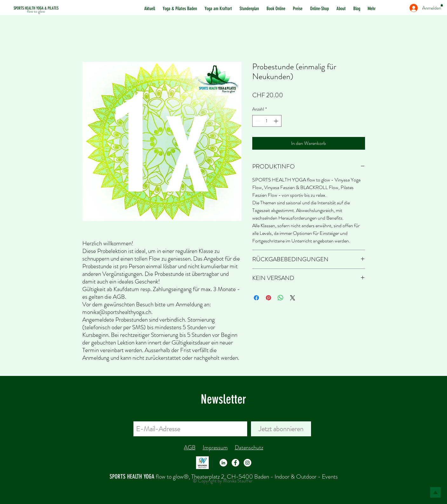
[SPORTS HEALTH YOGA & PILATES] (36, 8)
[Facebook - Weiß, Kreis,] (235, 463)
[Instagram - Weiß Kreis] (247, 463)
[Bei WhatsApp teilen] (281, 298)
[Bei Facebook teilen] (256, 298)
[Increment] (277, 121)
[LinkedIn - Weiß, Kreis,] (223, 463)
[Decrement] (257, 121)
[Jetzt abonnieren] (281, 429)
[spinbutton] (267, 121)
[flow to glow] (36, 12)
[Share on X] (293, 298)
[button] (442, 5)
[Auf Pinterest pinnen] (268, 298)
